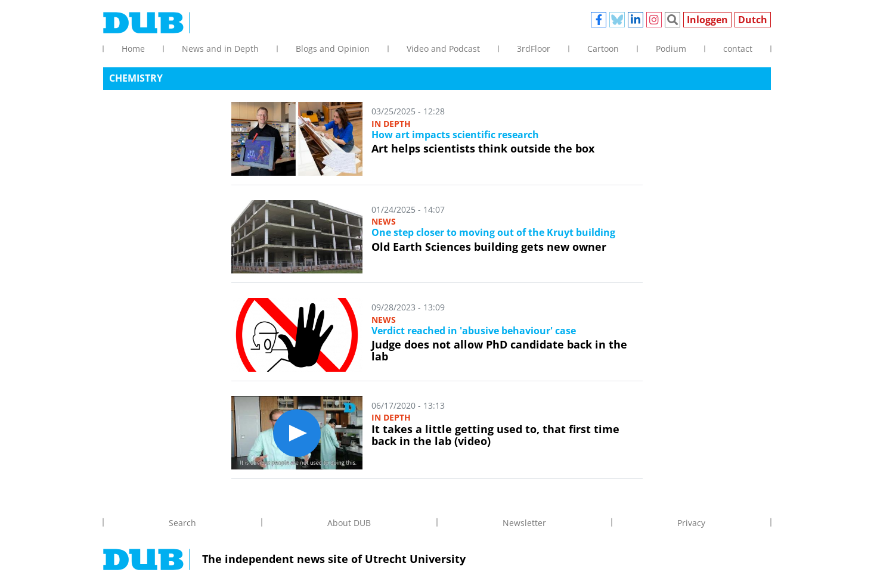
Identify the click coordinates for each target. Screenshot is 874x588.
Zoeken (672, 20)
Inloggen (707, 20)
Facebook (599, 20)
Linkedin (636, 20)
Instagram (654, 20)
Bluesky (617, 20)
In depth (391, 124)
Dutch (753, 20)
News (384, 221)
